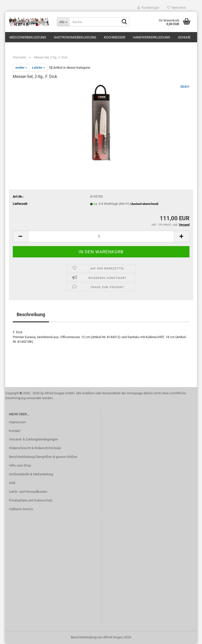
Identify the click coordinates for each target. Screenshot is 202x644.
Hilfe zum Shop (20, 465)
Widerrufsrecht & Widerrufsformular (35, 448)
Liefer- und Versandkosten (28, 492)
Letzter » (39, 68)
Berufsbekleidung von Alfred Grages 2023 (101, 637)
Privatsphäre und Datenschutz (31, 500)
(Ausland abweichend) (144, 204)
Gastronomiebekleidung (75, 37)
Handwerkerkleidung (152, 37)
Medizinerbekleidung (28, 37)
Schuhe (184, 37)
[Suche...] (63, 22)
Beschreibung (31, 314)
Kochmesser (115, 37)
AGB (12, 483)
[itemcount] (101, 237)
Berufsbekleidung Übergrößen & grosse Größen (43, 457)
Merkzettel (176, 8)
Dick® (185, 87)
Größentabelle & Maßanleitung (31, 474)
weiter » (21, 68)
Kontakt (15, 431)
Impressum (17, 422)
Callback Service (21, 509)
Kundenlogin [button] (148, 8)
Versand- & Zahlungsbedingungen (33, 439)
